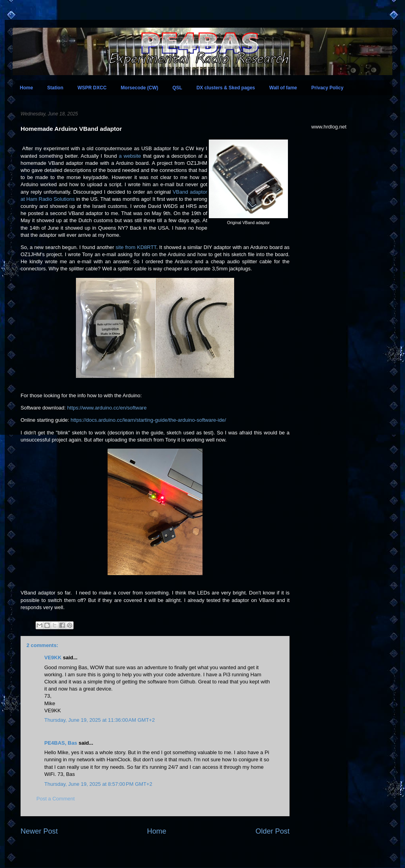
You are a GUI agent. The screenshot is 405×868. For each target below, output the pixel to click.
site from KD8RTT (136, 247)
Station (55, 88)
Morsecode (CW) (139, 88)
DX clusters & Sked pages (226, 88)
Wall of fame (283, 88)
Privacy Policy (327, 88)
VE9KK (54, 658)
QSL (177, 88)
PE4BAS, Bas (61, 743)
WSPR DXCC (92, 88)
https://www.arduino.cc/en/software (107, 408)
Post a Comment (56, 799)
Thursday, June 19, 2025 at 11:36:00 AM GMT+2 (99, 720)
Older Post (273, 831)
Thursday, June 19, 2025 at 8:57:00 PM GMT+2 (98, 784)
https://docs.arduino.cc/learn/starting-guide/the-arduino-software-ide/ (148, 420)
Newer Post (39, 831)
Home (26, 88)
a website (130, 156)
